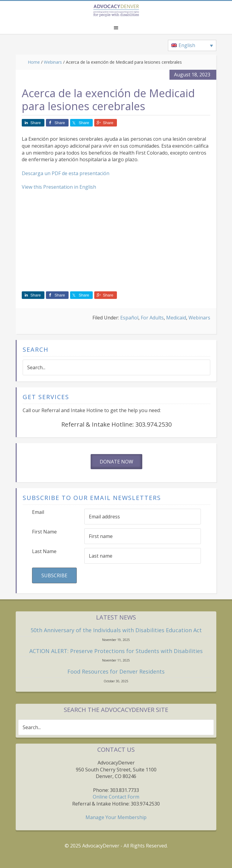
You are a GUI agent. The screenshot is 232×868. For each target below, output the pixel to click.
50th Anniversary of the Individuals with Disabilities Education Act (116, 630)
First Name (44, 532)
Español (129, 318)
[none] (192, 46)
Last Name (44, 551)
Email (38, 512)
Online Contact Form (116, 797)
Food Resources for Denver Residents (116, 671)
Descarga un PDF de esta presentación (66, 173)
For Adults (152, 318)
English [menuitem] (187, 45)
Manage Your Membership (116, 817)
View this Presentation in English (59, 187)
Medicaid (176, 318)
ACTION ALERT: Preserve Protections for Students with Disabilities (116, 651)
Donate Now (116, 462)
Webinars (199, 318)
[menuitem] (192, 46)
